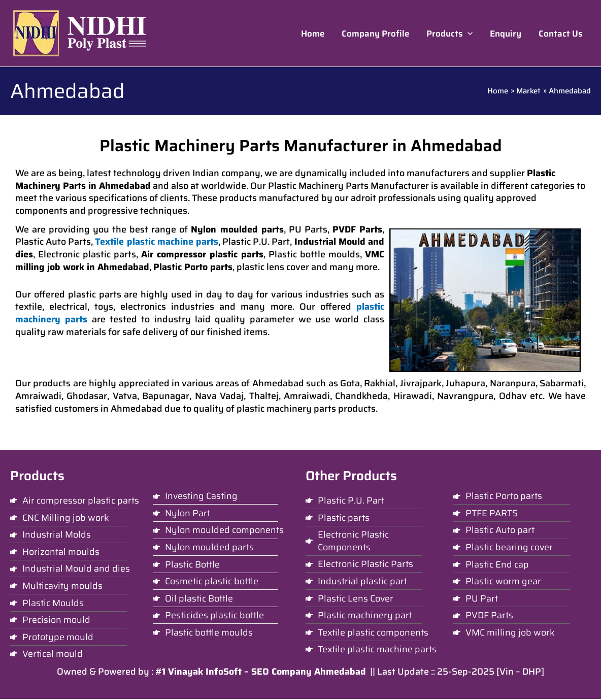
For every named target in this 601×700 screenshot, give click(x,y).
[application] (468, 34)
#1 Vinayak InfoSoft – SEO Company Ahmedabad (261, 673)
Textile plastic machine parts (156, 242)
